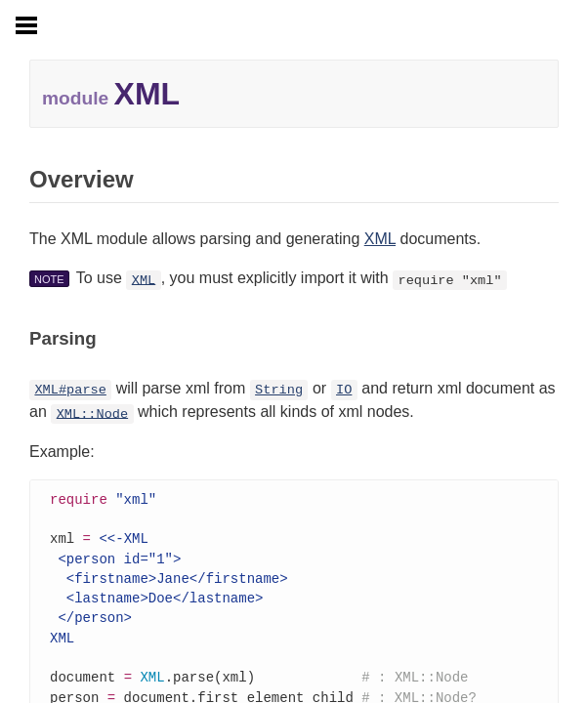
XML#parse (70, 390)
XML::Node (92, 414)
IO (344, 390)
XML (380, 239)
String (279, 390)
